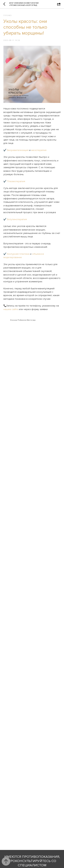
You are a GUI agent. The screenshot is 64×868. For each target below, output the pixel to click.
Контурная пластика (18, 254)
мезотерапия (39, 150)
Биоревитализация (18, 150)
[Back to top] (6, 861)
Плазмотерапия (16, 181)
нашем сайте (11, 309)
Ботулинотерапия (17, 219)
